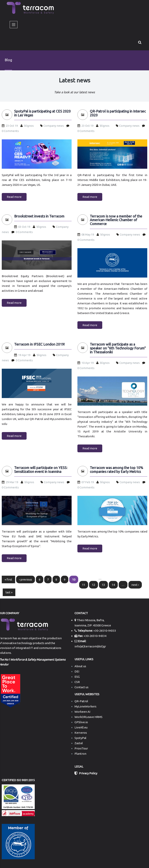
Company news (54, 126)
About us (80, 666)
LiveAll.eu (81, 727)
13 (103, 585)
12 (94, 585)
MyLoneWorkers (85, 706)
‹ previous (26, 579)
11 (84, 585)
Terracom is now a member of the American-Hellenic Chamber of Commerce (116, 220)
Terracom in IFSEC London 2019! (39, 344)
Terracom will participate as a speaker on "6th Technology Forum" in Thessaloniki (118, 348)
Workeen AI (82, 712)
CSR (77, 682)
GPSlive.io (81, 722)
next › (135, 585)
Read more (14, 197)
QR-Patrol (81, 701)
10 (74, 579)
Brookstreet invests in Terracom (39, 216)
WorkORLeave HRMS (88, 717)
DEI (77, 671)
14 (113, 585)
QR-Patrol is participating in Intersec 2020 (118, 113)
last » (9, 592)
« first (8, 579)
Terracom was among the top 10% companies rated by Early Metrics (117, 470)
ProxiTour (81, 748)
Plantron (80, 754)
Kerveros (81, 733)
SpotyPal (80, 738)
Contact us (81, 687)
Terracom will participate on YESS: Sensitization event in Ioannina (41, 470)
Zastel (79, 743)
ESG (77, 677)
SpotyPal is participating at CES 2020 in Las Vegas (42, 113)
